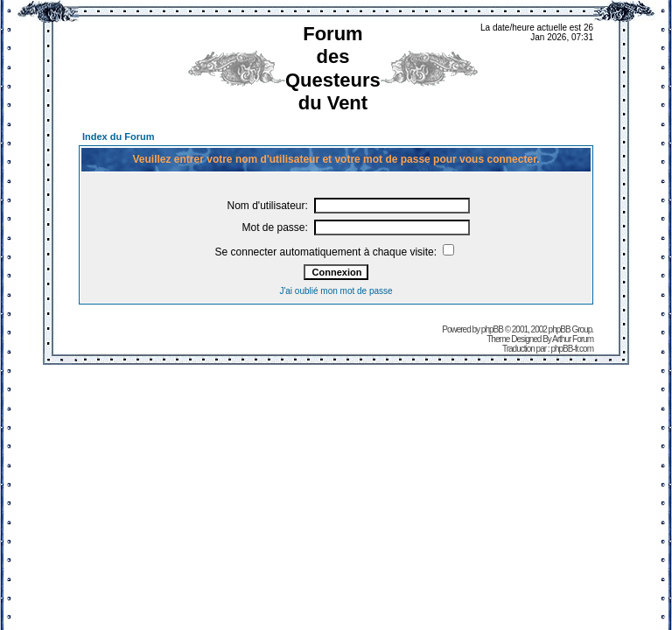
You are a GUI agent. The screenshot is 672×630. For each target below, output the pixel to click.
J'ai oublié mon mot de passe (336, 291)
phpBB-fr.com (572, 349)
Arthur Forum (573, 339)
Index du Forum (119, 136)
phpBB (492, 329)
